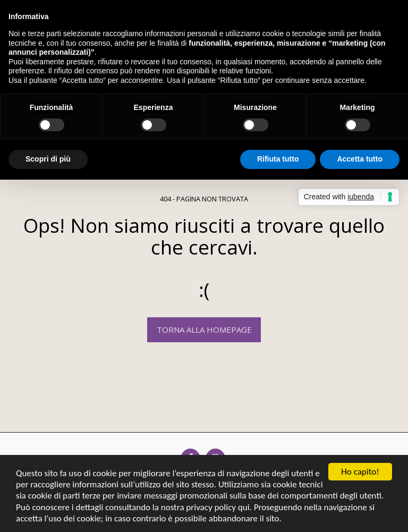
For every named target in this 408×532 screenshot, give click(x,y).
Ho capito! (360, 472)
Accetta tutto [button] (360, 159)
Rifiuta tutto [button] (278, 159)
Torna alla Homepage (204, 330)
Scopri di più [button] (48, 159)
